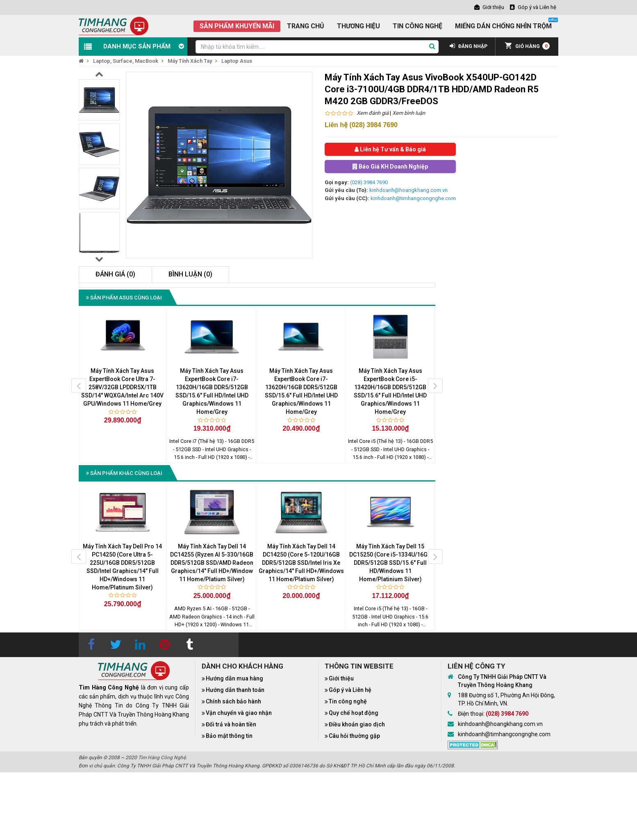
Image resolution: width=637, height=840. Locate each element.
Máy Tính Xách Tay (190, 61)
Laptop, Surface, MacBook (126, 61)
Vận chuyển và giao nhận (239, 713)
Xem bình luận (409, 113)
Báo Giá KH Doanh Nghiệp (390, 167)
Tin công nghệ (348, 701)
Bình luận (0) (190, 274)
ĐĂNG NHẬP (469, 46)
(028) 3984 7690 (369, 182)
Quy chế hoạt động (354, 713)
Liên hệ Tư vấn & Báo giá (390, 149)
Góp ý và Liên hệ (350, 690)
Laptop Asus (237, 61)
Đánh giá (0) (115, 274)
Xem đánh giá (373, 113)
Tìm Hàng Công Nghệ (162, 758)
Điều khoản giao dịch (357, 724)
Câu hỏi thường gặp (354, 736)
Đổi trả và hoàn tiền (231, 724)
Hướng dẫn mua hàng (234, 678)
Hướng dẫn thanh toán (235, 690)
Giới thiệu (341, 678)
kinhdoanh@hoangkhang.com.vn (408, 190)
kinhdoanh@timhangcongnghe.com (413, 198)
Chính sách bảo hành (233, 701)
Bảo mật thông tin (229, 736)
